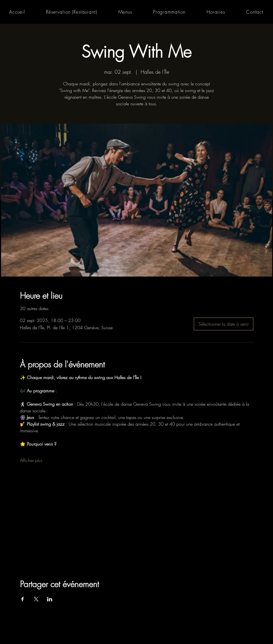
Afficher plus (31, 460)
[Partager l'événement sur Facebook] (23, 599)
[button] (125, 12)
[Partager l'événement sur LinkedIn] (50, 599)
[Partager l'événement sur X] (36, 599)
